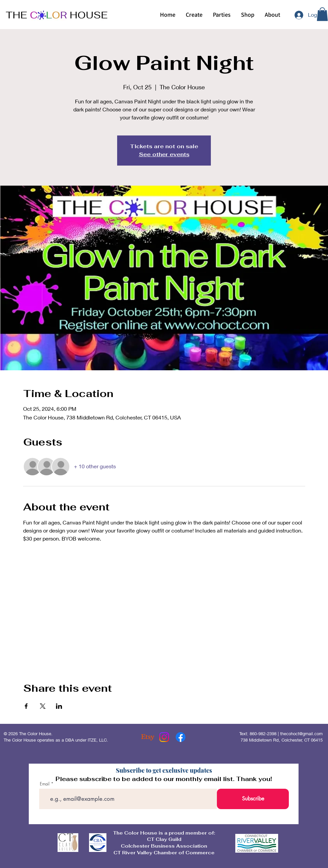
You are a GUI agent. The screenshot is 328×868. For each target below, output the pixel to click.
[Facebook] (181, 737)
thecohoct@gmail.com (301, 734)
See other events (164, 154)
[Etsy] (148, 737)
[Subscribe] (253, 799)
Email (45, 784)
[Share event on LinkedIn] (59, 706)
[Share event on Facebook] (26, 706)
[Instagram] (164, 737)
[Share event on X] (43, 706)
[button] (194, 15)
